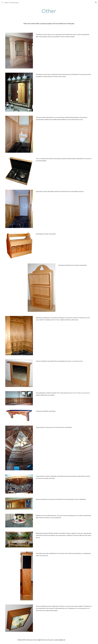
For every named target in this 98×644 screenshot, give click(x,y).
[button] (2, 2)
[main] (49, 11)
